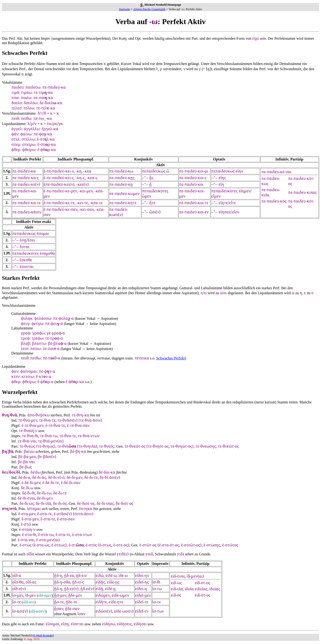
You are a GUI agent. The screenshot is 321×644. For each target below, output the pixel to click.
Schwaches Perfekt (170, 358)
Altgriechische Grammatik (149, 9)
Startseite (125, 9)
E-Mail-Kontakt (43, 635)
